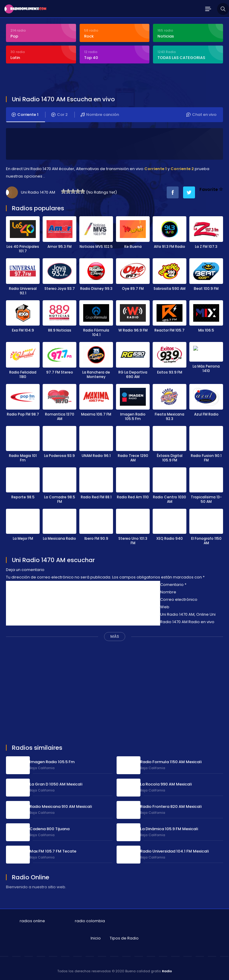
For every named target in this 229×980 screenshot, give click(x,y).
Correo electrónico (179, 599)
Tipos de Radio (124, 937)
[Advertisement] (76, 80)
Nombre (168, 591)
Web (165, 606)
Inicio (96, 937)
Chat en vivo (201, 114)
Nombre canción (100, 114)
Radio (167, 970)
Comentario (173, 584)
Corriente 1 (25, 114)
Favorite (211, 189)
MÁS (115, 636)
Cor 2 (59, 114)
